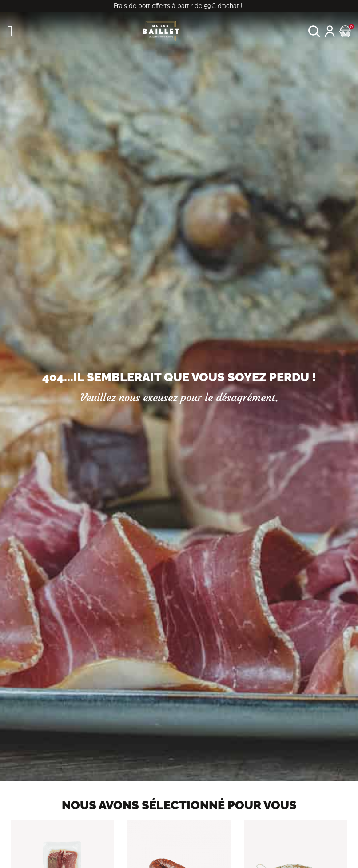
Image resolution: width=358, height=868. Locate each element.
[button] (314, 31)
